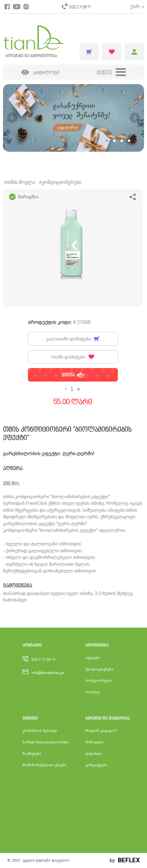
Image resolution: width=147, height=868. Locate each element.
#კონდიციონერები (60, 182)
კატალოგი (40, 72)
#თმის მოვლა (20, 182)
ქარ (135, 6)
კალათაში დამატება (73, 339)
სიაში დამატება (73, 357)
